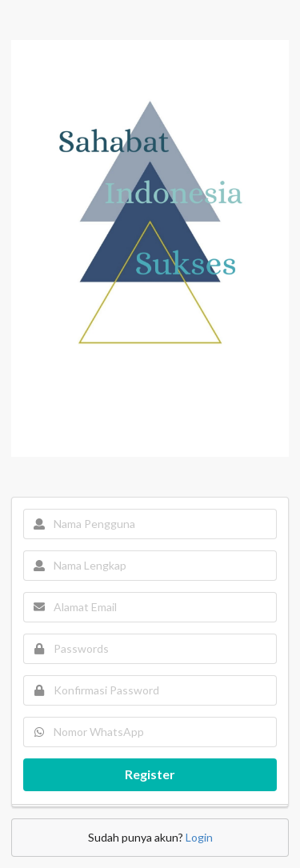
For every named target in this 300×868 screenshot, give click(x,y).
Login (199, 837)
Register (150, 774)
